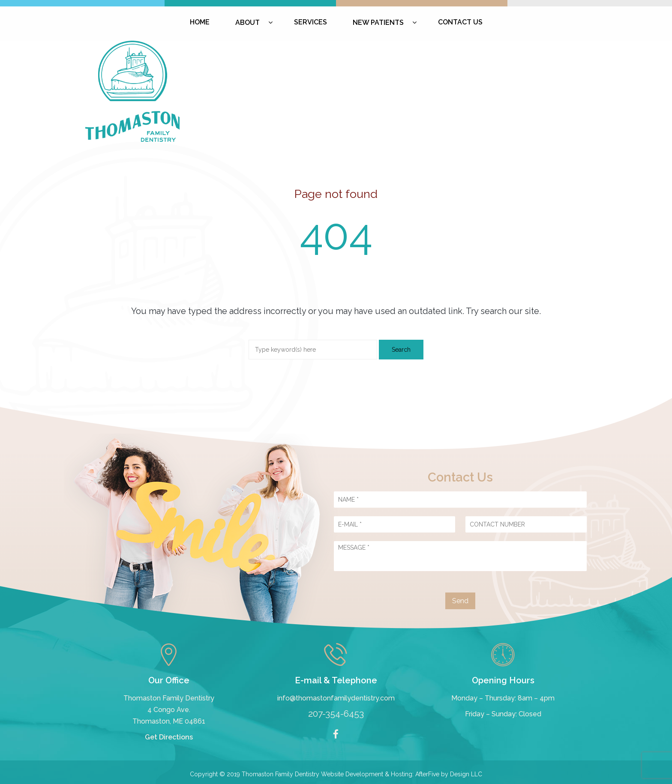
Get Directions (169, 737)
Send (460, 601)
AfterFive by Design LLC (449, 774)
